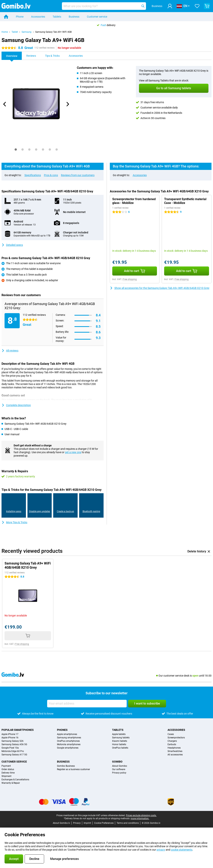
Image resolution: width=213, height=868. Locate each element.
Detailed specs (12, 245)
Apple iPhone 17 (10, 734)
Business (74, 17)
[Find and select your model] (104, 6)
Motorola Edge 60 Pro (13, 751)
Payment (6, 766)
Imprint (87, 823)
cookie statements (182, 850)
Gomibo (117, 762)
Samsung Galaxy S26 (12, 741)
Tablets (57, 17)
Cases (171, 734)
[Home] (6, 17)
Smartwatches (175, 751)
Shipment (6, 776)
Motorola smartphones (69, 744)
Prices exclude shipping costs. (141, 815)
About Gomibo (120, 766)
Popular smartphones (18, 730)
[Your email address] (87, 704)
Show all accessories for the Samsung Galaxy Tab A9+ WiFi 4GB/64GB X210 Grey (160, 288)
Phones (62, 730)
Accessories (38, 17)
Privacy (77, 823)
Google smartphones (68, 748)
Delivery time (8, 773)
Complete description (16, 405)
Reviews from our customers (78, 175)
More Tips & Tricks (14, 522)
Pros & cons (51, 175)
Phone (20, 17)
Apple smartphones (67, 734)
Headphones (174, 748)
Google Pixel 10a (10, 748)
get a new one (73, 452)
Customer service (97, 17)
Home (5, 32)
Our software (119, 769)
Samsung (27, 32)
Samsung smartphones (69, 738)
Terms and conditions (128, 823)
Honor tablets (119, 744)
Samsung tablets (121, 738)
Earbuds (172, 744)
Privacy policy (119, 773)
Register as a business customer (73, 769)
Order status (8, 769)
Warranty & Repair (11, 783)
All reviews (10, 351)
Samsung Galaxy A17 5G (14, 755)
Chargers (172, 741)
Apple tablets (119, 734)
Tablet (15, 32)
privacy (161, 850)
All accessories (175, 755)
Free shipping (130, 279)
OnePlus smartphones (68, 741)
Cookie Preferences (104, 823)
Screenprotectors (176, 738)
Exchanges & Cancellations (15, 780)
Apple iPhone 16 (10, 738)
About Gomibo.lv (61, 823)
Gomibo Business (66, 766)
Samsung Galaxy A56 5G (14, 744)
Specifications (33, 175)
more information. (140, 818)
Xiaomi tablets (120, 741)
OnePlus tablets (120, 748)
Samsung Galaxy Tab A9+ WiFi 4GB (53, 32)
